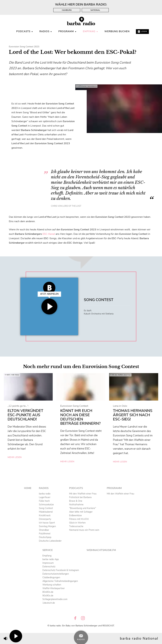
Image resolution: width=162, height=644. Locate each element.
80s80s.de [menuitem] (48, 592)
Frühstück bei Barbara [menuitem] (80, 497)
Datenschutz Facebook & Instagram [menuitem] (61, 570)
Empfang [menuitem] (90, 31)
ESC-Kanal (49, 234)
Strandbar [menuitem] (44, 530)
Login (142, 31)
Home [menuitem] (28, 488)
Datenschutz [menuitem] (49, 567)
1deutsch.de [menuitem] (49, 603)
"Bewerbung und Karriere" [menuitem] (83, 508)
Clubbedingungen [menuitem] (51, 577)
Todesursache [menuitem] (76, 526)
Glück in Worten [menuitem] (77, 523)
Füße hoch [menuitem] (44, 501)
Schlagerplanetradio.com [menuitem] (55, 599)
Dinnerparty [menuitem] (45, 519)
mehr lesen (15, 457)
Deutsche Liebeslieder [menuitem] (50, 541)
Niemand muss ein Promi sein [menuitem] (84, 530)
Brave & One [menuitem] (76, 501)
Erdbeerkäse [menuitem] (75, 515)
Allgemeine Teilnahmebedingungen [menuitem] (60, 581)
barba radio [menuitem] (45, 494)
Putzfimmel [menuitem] (45, 534)
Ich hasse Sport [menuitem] (47, 523)
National (95, 10)
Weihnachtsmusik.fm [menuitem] (101, 550)
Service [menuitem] (48, 550)
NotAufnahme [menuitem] (76, 505)
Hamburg (67, 10)
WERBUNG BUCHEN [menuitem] (117, 31)
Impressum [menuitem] (48, 563)
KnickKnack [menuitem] (45, 515)
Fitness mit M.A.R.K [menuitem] (79, 519)
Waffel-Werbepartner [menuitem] (54, 588)
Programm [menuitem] (67, 31)
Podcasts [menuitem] (25, 31)
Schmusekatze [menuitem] (46, 505)
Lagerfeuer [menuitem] (45, 497)
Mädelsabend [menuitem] (46, 512)
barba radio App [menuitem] (51, 559)
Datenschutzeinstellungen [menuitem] (56, 574)
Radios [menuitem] (46, 31)
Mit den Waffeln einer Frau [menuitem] (83, 494)
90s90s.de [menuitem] (48, 596)
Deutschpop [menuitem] (45, 537)
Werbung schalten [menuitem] (52, 585)
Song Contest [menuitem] (46, 508)
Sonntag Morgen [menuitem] (47, 526)
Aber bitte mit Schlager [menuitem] (81, 512)
